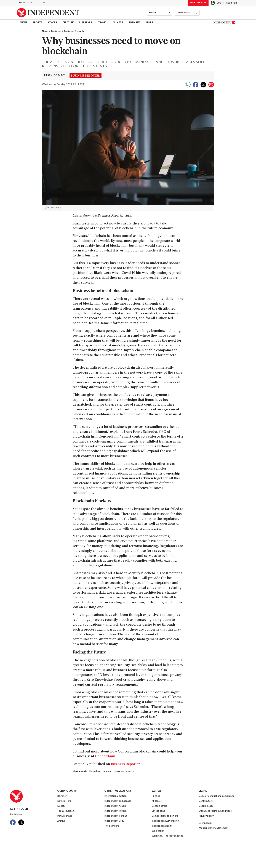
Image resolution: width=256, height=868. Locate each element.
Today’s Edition (66, 811)
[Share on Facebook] (196, 85)
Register (62, 796)
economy (108, 771)
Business (56, 31)
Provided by (55, 75)
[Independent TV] (224, 22)
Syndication (158, 831)
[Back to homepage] (48, 13)
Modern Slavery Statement (214, 828)
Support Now (198, 3)
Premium (134, 23)
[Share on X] (203, 85)
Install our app (65, 816)
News (23, 23)
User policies (206, 823)
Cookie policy (206, 806)
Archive (61, 821)
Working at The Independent (167, 836)
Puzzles (156, 796)
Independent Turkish (115, 811)
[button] (32, 3)
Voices (52, 23)
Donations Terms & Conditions (215, 811)
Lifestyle (86, 23)
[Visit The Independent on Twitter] (21, 822)
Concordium (105, 756)
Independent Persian (116, 816)
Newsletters (64, 801)
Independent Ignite (162, 826)
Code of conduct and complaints (216, 796)
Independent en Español (118, 801)
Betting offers (159, 806)
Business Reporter (75, 31)
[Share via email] (211, 85)
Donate (61, 806)
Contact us (16, 814)
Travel (103, 23)
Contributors (206, 801)
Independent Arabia (115, 806)
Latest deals (158, 811)
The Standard (112, 826)
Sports (38, 23)
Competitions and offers (165, 816)
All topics (157, 801)
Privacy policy (206, 816)
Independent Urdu (114, 821)
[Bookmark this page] (188, 85)
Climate (118, 23)
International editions (116, 796)
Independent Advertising (165, 821)
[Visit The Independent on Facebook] (13, 822)
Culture (68, 23)
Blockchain (95, 771)
